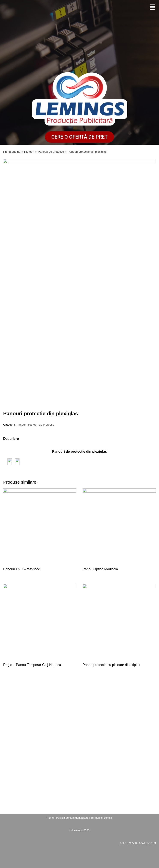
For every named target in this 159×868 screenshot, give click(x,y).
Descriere (11, 439)
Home (50, 818)
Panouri (29, 152)
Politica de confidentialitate (72, 818)
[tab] (11, 439)
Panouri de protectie (51, 152)
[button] (152, 7)
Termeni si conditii (102, 818)
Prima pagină (12, 152)
